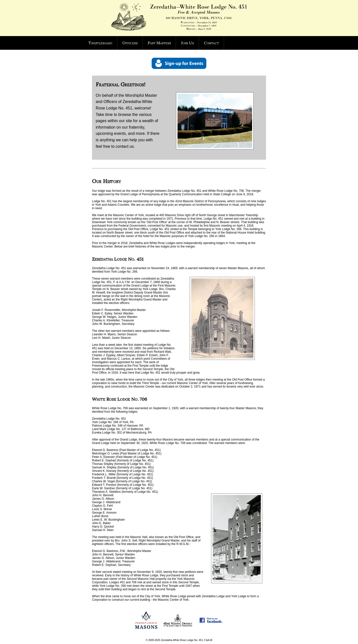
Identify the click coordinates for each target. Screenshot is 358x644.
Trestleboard (100, 43)
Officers (130, 43)
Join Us (187, 43)
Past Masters (159, 43)
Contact (211, 43)
